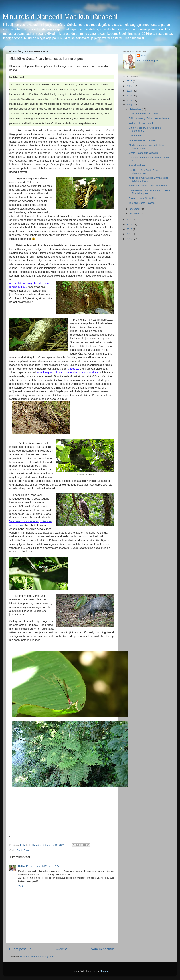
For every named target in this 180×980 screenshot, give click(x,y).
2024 (130, 91)
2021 (130, 105)
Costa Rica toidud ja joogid (143, 153)
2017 (130, 234)
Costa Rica (23, 850)
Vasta (21, 886)
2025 (130, 86)
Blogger (104, 971)
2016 (130, 239)
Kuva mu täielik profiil (149, 60)
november (135, 209)
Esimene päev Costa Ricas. (144, 198)
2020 (130, 220)
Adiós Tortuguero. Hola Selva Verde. (148, 186)
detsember (136, 109)
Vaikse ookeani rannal (141, 123)
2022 (130, 100)
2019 (130, 225)
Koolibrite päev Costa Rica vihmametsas (143, 172)
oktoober (135, 214)
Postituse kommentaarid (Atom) (37, 957)
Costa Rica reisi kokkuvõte (143, 113)
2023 (130, 96)
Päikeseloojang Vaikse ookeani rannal (149, 118)
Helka (21, 866)
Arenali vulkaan (137, 165)
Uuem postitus (20, 949)
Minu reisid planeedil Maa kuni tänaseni (60, 17)
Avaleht (61, 949)
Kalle (143, 56)
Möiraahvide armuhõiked (142, 140)
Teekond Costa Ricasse (142, 203)
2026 (130, 81)
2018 (130, 229)
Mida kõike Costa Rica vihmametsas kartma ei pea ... (149, 179)
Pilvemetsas (135, 136)
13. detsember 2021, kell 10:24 (43, 866)
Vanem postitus (103, 949)
